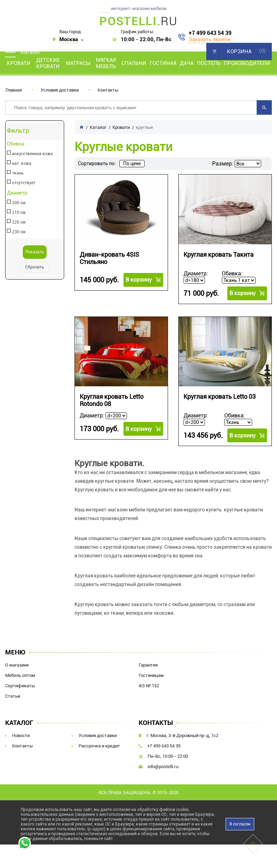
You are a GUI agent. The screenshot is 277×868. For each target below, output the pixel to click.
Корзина (239, 51)
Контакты (108, 90)
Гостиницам (151, 675)
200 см (19, 203)
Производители (247, 63)
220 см (19, 222)
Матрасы (78, 63)
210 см (19, 213)
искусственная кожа (32, 154)
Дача (187, 63)
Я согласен (240, 824)
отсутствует (24, 183)
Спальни (134, 63)
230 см (19, 232)
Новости (21, 735)
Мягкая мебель (106, 63)
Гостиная (163, 63)
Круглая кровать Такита (219, 254)
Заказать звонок (210, 39)
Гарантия (148, 665)
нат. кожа (22, 163)
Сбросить (35, 267)
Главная (14, 90)
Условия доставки (60, 90)
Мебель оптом (20, 675)
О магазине (17, 665)
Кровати (19, 63)
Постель (209, 63)
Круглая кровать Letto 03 (220, 397)
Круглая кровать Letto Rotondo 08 (112, 400)
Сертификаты (20, 686)
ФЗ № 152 (149, 686)
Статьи (13, 696)
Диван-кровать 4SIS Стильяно (109, 258)
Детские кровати (48, 63)
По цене (132, 163)
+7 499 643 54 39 (210, 33)
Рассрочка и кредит (99, 746)
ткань (18, 173)
